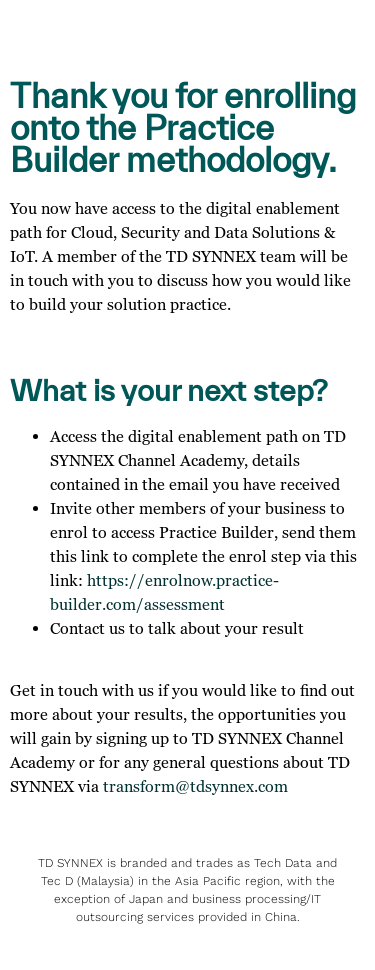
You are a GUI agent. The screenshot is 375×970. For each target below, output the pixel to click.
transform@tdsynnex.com (195, 786)
